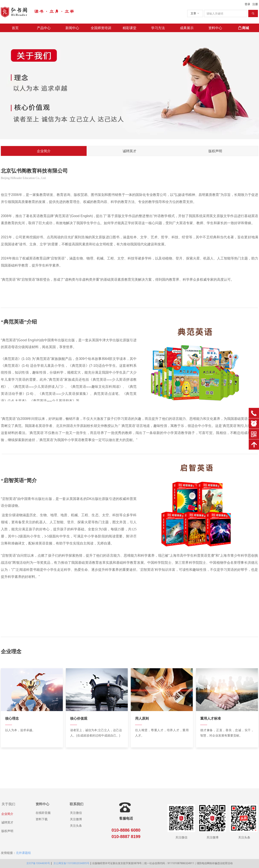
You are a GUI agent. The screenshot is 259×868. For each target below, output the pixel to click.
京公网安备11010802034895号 (71, 863)
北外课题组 (23, 853)
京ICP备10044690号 (38, 863)
